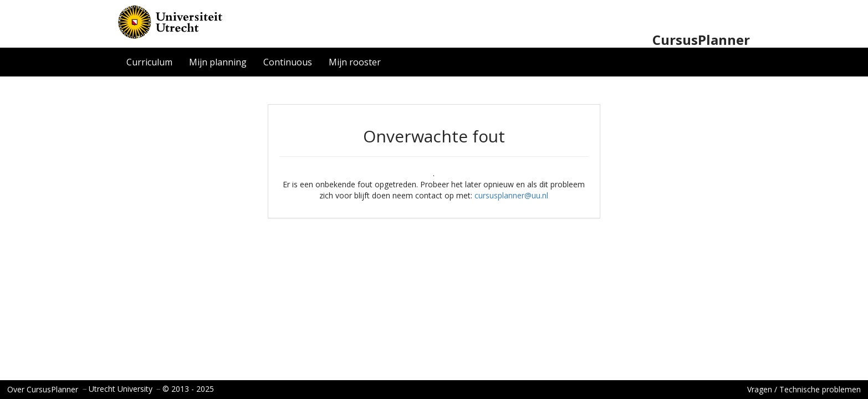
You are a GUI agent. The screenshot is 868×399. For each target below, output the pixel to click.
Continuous (288, 62)
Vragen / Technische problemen (804, 389)
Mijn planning (218, 62)
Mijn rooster (355, 62)
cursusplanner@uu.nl (511, 195)
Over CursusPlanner (43, 389)
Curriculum (149, 62)
